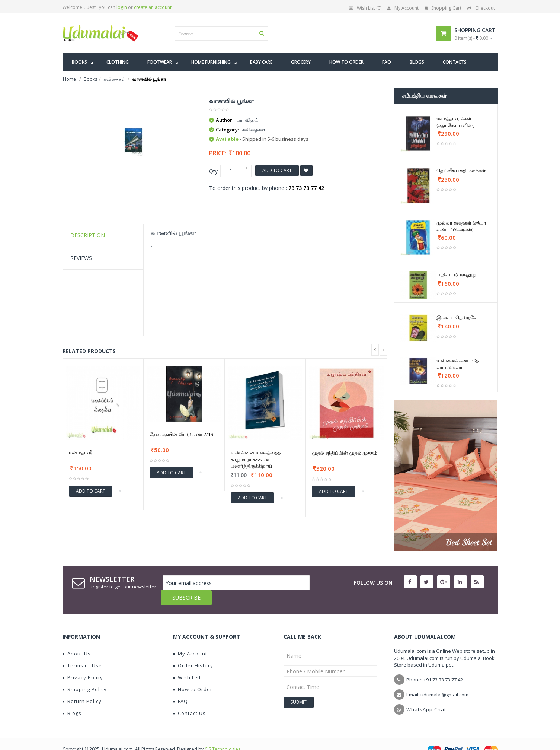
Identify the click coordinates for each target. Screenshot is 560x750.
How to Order (193, 674)
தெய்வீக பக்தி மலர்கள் (461, 171)
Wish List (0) (365, 8)
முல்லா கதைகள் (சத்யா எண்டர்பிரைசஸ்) (461, 226)
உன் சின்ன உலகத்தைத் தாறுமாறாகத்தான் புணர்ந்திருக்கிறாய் (256, 459)
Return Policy (82, 686)
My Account (403, 8)
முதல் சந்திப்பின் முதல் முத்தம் (345, 453)
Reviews (81, 258)
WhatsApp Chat (426, 695)
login (122, 7)
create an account (153, 7)
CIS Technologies (223, 734)
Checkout (481, 8)
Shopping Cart (443, 8)
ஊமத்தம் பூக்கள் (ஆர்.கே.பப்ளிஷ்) (455, 122)
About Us (77, 639)
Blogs (72, 698)
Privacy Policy (83, 662)
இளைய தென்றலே (457, 317)
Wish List (187, 662)
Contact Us (189, 698)
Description (88, 235)
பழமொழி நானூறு (456, 274)
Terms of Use (82, 651)
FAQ (180, 686)
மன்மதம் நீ (80, 452)
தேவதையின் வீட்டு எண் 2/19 (181, 434)
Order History (193, 651)
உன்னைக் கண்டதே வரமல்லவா (457, 364)
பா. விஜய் (247, 120)
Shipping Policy (85, 674)
